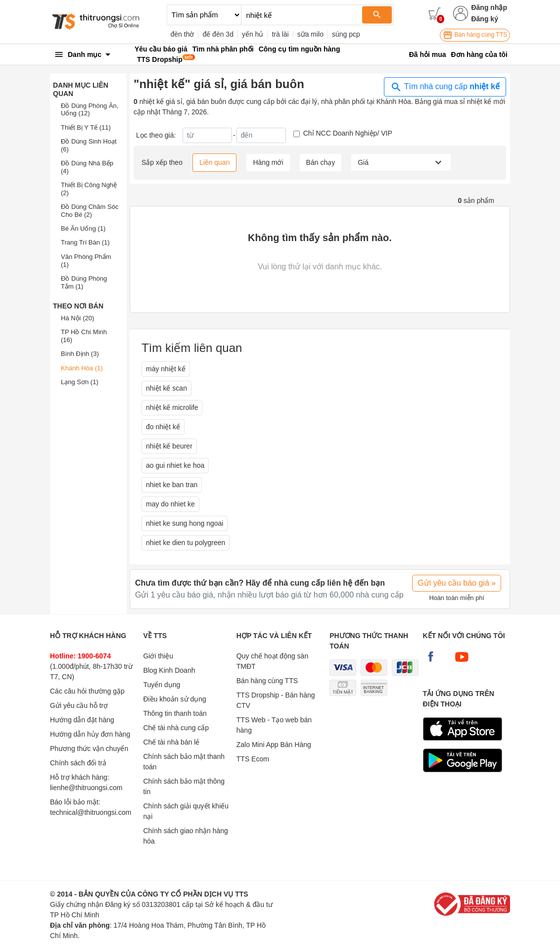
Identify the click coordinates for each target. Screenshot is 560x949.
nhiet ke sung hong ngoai (185, 523)
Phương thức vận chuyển (89, 749)
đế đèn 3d (218, 34)
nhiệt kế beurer (169, 446)
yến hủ (253, 34)
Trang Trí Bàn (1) (85, 242)
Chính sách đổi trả (78, 763)
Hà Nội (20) (77, 318)
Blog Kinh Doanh (169, 670)
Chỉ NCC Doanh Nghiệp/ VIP (348, 133)
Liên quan (215, 162)
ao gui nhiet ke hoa (175, 465)
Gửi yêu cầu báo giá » (457, 583)
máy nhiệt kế (166, 369)
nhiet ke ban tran (172, 485)
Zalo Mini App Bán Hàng (274, 745)
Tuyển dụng (162, 685)
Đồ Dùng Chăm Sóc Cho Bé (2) (90, 211)
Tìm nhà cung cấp (445, 87)
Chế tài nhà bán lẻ (171, 742)
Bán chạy (321, 162)
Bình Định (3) (80, 354)
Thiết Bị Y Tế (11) (86, 127)
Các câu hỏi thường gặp (87, 691)
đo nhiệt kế (163, 427)
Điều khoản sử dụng (174, 699)
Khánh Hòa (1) (82, 368)
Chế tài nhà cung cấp (176, 728)
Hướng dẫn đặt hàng (82, 720)
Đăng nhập (489, 7)
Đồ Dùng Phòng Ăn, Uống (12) (90, 110)
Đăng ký (484, 19)
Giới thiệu (158, 656)
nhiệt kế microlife (172, 407)
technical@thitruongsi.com (91, 812)
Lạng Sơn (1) (80, 382)
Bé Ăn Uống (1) (83, 228)
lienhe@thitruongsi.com (86, 788)
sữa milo (310, 34)
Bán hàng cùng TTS (475, 35)
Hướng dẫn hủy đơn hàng (90, 734)
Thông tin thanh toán (175, 713)
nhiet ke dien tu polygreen (186, 543)
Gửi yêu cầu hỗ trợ (79, 705)
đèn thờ (183, 34)
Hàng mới (268, 162)
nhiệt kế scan (166, 388)
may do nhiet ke (170, 504)
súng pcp (346, 34)
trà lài (280, 34)
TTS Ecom (253, 759)
